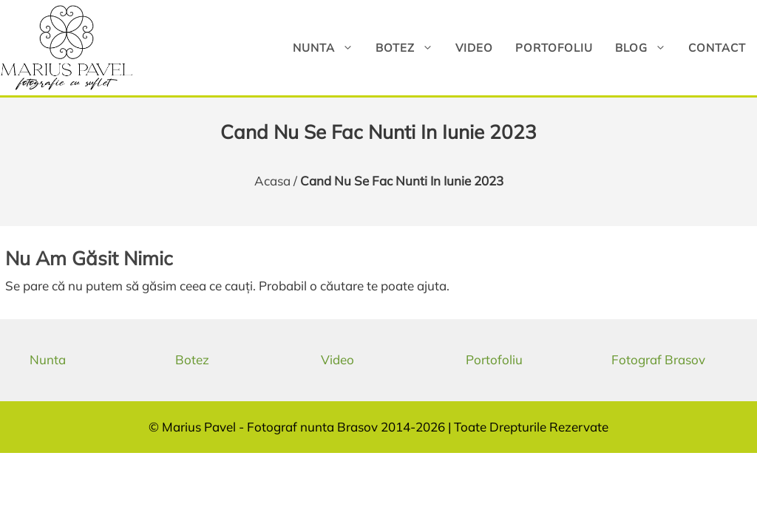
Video (474, 48)
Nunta (329, 48)
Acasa (272, 181)
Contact (717, 48)
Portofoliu (554, 48)
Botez (410, 48)
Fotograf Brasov (658, 359)
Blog (646, 48)
